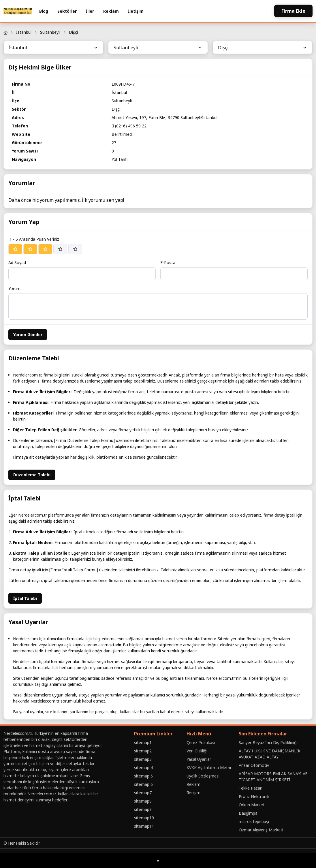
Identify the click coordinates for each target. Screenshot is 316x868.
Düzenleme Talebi (32, 475)
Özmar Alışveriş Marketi (261, 830)
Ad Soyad (17, 262)
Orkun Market (252, 805)
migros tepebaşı (254, 821)
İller (90, 11)
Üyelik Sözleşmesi (203, 776)
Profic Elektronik (254, 796)
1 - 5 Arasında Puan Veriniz (34, 239)
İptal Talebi (25, 598)
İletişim (136, 11)
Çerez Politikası (201, 742)
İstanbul (24, 32)
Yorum (14, 288)
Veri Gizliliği (197, 751)
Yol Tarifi (120, 159)
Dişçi (73, 32)
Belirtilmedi (122, 134)
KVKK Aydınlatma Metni (209, 768)
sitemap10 (144, 818)
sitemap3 (143, 759)
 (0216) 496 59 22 (129, 126)
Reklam (111, 11)
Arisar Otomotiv (254, 765)
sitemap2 (143, 751)
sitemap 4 (143, 768)
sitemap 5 (143, 776)
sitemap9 (143, 809)
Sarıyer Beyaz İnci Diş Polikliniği (268, 742)
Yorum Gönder (28, 335)
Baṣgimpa (248, 813)
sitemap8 (143, 801)
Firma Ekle (293, 11)
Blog (44, 11)
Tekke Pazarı (251, 788)
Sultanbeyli (50, 32)
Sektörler (67, 11)
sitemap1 (143, 742)
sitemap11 (144, 826)
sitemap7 (143, 793)
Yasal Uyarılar (199, 759)
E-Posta (168, 262)
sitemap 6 (143, 784)
